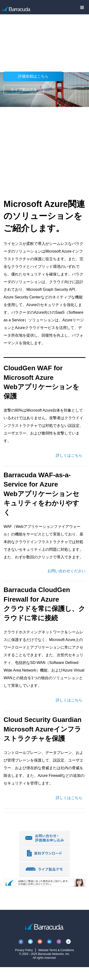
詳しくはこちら (69, 455)
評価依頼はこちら (33, 76)
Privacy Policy (24, 950)
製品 (7, 20)
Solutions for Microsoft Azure (42, 20)
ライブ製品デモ (24, 90)
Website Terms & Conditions (56, 950)
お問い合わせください (66, 571)
